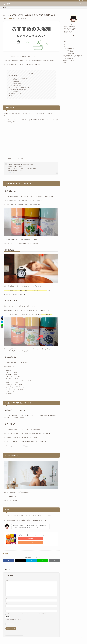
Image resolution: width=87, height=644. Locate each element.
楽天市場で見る (24, 539)
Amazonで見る (37, 539)
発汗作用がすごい (17, 80)
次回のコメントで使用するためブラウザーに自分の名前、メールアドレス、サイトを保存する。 (27, 614)
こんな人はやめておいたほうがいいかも (21, 88)
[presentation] (14, 633)
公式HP (9, 173)
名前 (7, 598)
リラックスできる (17, 84)
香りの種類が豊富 (17, 85)
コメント (8, 580)
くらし (10, 18)
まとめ (13, 96)
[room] (79, 1)
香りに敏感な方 (17, 91)
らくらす (7, 4)
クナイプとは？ (15, 76)
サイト (7, 609)
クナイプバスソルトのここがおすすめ (20, 78)
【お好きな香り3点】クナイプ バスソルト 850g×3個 (31, 535)
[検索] (83, 1)
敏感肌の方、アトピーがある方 (20, 89)
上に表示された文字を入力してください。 (14, 620)
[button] (9, 560)
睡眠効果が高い (17, 82)
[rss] (81, 1)
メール (7, 603)
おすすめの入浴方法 (16, 93)
